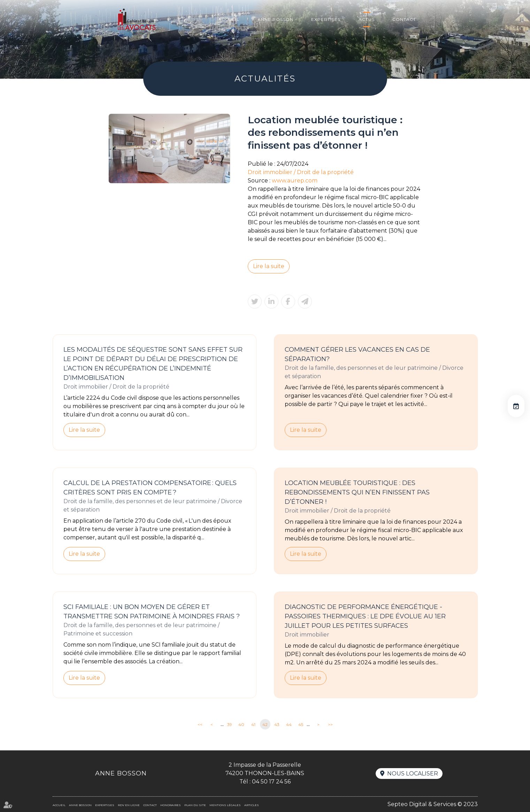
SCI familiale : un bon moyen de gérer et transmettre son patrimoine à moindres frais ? (152, 612)
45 (301, 724)
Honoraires (171, 805)
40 (241, 724)
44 (289, 724)
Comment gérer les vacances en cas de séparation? (357, 354)
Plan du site (195, 805)
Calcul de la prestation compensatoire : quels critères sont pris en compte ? (150, 488)
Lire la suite (269, 266)
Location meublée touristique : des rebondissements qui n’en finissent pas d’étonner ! (357, 492)
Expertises (326, 19)
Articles (252, 805)
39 (230, 724)
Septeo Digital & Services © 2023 (433, 804)
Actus (367, 19)
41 (253, 724)
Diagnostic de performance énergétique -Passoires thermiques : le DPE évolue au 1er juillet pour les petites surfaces (365, 616)
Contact (404, 19)
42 (265, 724)
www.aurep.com (295, 181)
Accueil (229, 19)
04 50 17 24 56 (271, 782)
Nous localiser (413, 774)
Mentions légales (225, 805)
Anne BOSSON (275, 19)
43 (277, 724)
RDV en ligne (516, 406)
